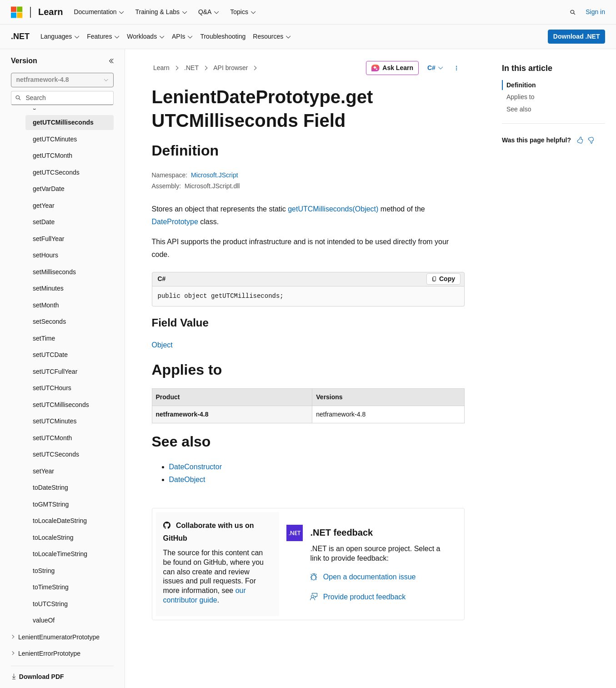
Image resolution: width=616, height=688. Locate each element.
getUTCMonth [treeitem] (53, 156)
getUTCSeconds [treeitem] (56, 172)
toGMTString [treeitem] (51, 504)
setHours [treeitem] (45, 255)
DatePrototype (175, 222)
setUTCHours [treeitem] (52, 388)
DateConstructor (196, 467)
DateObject (187, 480)
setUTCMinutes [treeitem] (55, 421)
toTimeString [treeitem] (51, 587)
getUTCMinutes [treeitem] (55, 139)
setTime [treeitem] (44, 338)
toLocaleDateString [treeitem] (60, 521)
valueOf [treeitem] (44, 620)
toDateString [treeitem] (50, 487)
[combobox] (62, 80)
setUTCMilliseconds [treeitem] (61, 405)
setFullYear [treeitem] (49, 239)
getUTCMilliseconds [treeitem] (63, 122)
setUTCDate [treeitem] (50, 355)
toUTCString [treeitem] (50, 604)
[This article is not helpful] (591, 140)
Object (162, 345)
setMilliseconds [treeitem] (54, 272)
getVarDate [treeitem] (49, 189)
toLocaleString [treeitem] (53, 537)
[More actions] (456, 68)
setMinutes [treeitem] (48, 288)
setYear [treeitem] (43, 471)
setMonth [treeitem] (46, 305)
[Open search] (573, 12)
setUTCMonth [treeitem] (52, 438)
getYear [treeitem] (44, 206)
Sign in (595, 12)
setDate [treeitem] (44, 222)
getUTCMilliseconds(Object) (333, 209)
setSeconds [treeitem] (49, 321)
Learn (161, 68)
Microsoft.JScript (214, 175)
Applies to (520, 97)
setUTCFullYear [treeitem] (55, 372)
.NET (191, 68)
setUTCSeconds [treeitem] (56, 454)
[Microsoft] (17, 12)
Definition (521, 85)
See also (519, 109)
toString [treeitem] (44, 571)
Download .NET (577, 36)
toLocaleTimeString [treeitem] (60, 554)
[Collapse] (111, 61)
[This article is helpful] (580, 140)
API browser (230, 68)
